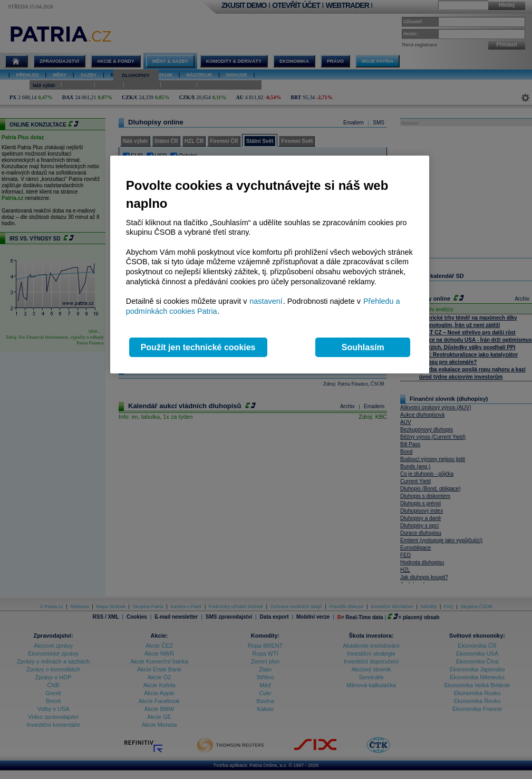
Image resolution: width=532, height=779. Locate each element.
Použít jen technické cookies (198, 347)
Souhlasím (363, 347)
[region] (270, 265)
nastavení (266, 301)
